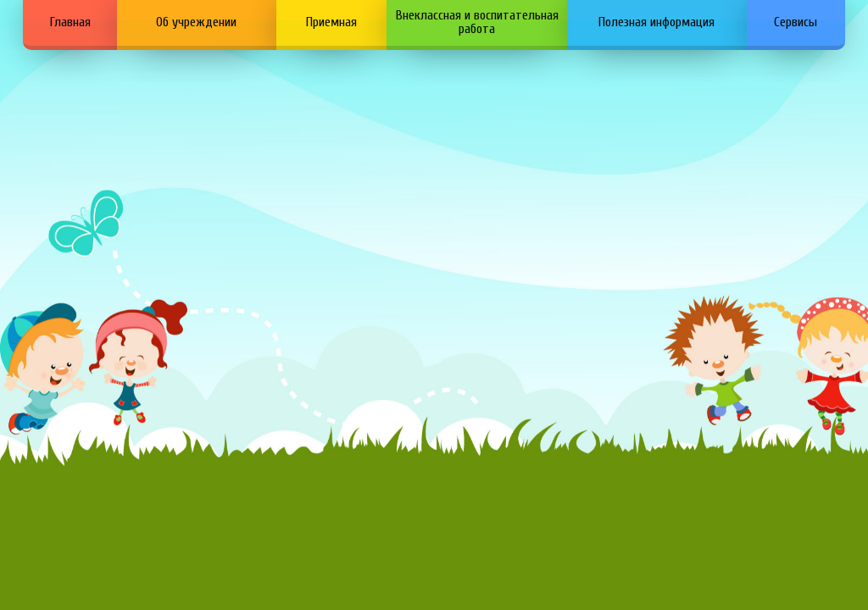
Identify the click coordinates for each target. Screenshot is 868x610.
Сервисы (796, 22)
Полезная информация (657, 22)
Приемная (331, 22)
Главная (70, 22)
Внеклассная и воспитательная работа (477, 22)
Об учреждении (196, 22)
